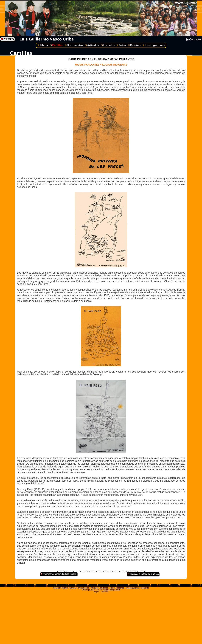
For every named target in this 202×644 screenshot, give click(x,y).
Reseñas (120, 588)
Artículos (95, 588)
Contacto (145, 588)
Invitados (104, 588)
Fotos (112, 588)
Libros (65, 588)
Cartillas (73, 588)
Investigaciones (133, 588)
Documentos (84, 588)
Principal (57, 588)
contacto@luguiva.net (111, 590)
